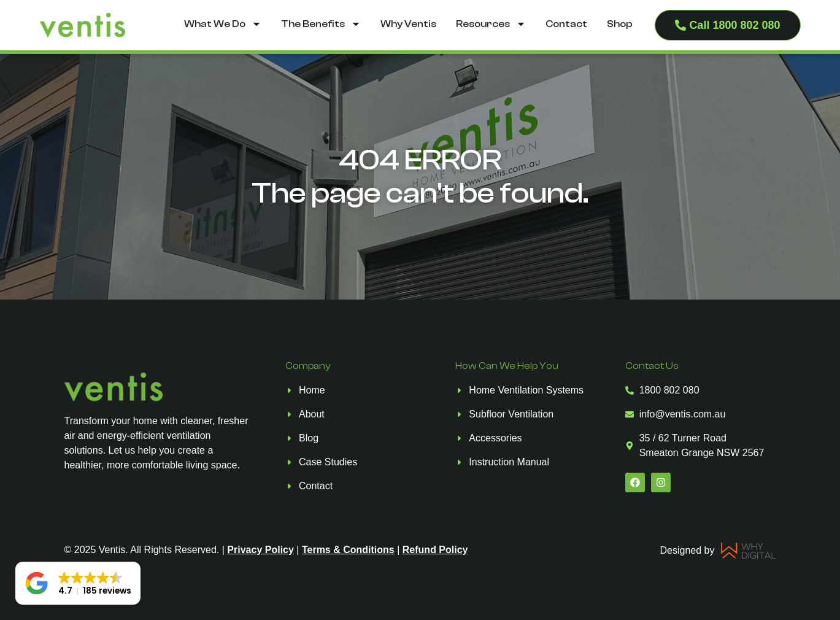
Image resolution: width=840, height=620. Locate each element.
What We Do (223, 24)
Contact (566, 24)
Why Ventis (408, 24)
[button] (78, 583)
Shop (620, 24)
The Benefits (321, 24)
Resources (491, 24)
